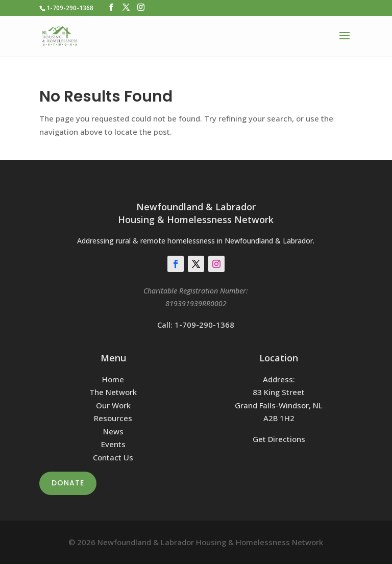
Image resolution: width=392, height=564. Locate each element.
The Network (113, 392)
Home (113, 379)
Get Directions (279, 439)
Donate (68, 483)
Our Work (113, 405)
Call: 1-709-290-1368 (196, 325)
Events (113, 444)
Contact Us (113, 457)
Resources (113, 418)
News (113, 431)
